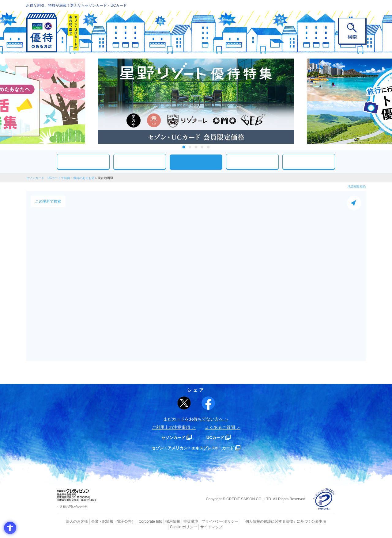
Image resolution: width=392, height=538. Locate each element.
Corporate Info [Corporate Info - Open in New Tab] (140, 521)
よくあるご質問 (220, 427)
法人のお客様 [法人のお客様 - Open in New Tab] (72, 521)
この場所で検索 (48, 201)
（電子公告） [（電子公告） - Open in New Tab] (115, 521)
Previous (92, 101)
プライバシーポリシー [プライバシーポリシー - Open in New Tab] (205, 521)
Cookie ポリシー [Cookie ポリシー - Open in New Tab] (318, 521)
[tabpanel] (196, 101)
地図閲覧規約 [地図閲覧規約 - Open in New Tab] (357, 187)
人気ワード (252, 161)
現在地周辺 (196, 162)
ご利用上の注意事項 (171, 427)
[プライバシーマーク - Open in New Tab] (324, 499)
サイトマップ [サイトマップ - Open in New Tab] (196, 526)
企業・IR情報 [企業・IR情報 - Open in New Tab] (95, 521)
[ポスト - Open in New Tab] (184, 403)
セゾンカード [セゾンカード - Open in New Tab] (171, 437)
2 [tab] (190, 147)
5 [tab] (208, 147)
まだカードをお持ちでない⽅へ (193, 419)
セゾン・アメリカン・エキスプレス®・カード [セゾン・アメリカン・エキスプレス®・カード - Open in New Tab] (193, 448)
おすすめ (83, 161)
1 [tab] (184, 147)
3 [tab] (196, 147)
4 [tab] (202, 147)
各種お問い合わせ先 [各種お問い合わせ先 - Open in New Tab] (73, 507)
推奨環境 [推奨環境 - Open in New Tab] (178, 521)
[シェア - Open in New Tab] (208, 403)
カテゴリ (140, 161)
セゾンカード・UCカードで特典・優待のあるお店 (60, 178)
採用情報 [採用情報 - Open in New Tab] (161, 521)
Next (300, 101)
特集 (309, 161)
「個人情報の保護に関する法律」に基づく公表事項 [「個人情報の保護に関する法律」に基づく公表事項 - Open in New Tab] (264, 521)
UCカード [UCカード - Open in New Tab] (218, 437)
